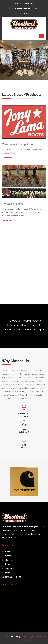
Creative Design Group (30, 636)
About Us (9, 560)
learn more (7, 158)
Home (8, 551)
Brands (8, 556)
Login (7, 573)
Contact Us (10, 568)
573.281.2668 (23, 13)
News (8, 564)
